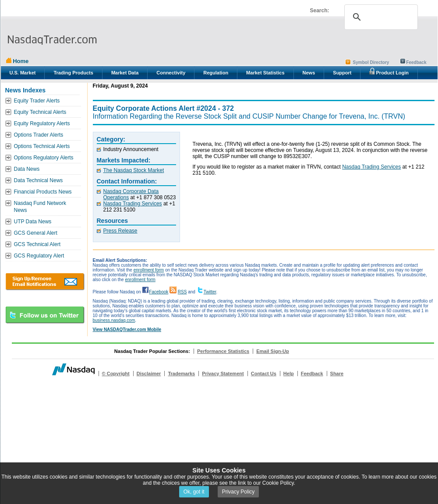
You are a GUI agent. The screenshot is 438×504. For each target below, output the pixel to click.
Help (289, 374)
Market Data (125, 73)
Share (337, 374)
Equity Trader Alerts (37, 101)
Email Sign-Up (273, 351)
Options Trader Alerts (39, 135)
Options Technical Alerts (42, 146)
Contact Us (264, 374)
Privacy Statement (223, 374)
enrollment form (149, 270)
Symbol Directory (371, 62)
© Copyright (116, 374)
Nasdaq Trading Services (133, 204)
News (309, 73)
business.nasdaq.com (114, 320)
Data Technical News (39, 180)
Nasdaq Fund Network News (40, 207)
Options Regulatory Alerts (44, 158)
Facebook (159, 292)
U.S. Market (23, 73)
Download (45, 282)
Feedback (416, 62)
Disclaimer (149, 374)
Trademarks (181, 374)
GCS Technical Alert (37, 244)
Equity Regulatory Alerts (42, 123)
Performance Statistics (223, 351)
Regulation (216, 73)
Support (342, 73)
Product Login (389, 71)
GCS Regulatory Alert (39, 256)
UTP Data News (33, 222)
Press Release (120, 231)
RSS (182, 292)
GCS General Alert (36, 233)
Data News (27, 169)
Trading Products (73, 73)
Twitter (210, 292)
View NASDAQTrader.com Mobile (127, 330)
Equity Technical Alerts (40, 112)
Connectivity (171, 73)
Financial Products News (43, 192)
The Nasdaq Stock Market (134, 170)
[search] (380, 17)
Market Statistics (265, 73)
